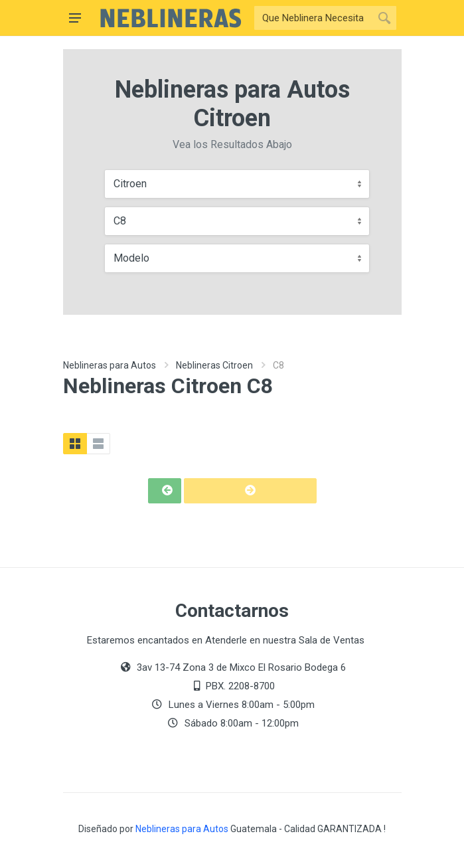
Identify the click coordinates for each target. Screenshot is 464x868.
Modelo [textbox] (131, 258)
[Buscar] (313, 18)
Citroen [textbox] (130, 184)
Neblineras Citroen (214, 365)
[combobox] (237, 184)
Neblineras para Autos (110, 365)
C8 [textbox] (120, 221)
